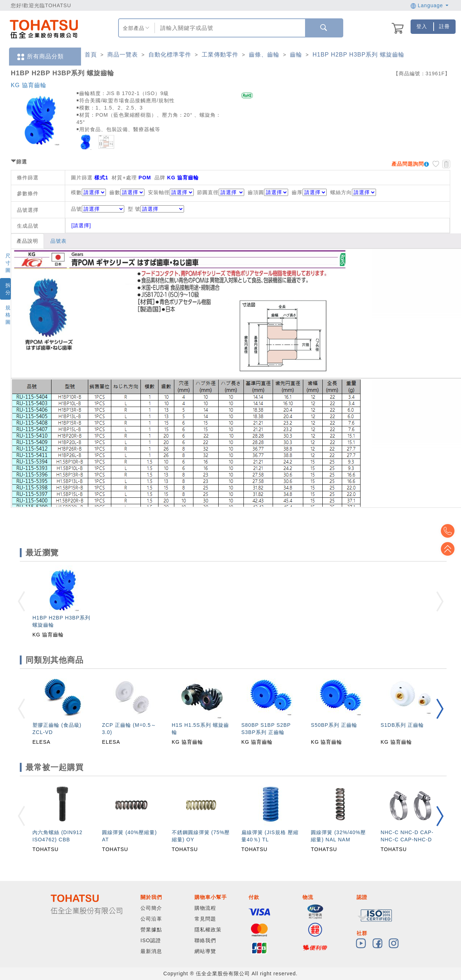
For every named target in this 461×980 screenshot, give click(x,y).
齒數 (115, 192)
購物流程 (205, 908)
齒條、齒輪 (264, 55)
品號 (98, 209)
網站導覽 (205, 951)
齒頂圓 (256, 192)
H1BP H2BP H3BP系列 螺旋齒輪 (359, 55)
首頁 (91, 55)
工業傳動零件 (220, 55)
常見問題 (205, 919)
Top (450, 549)
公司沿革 (151, 919)
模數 (76, 192)
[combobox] (229, 28)
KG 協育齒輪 (29, 85)
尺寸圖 (8, 263)
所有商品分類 (40, 57)
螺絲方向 (341, 192)
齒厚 (297, 192)
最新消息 (151, 951)
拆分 (8, 289)
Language (429, 5)
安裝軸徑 (159, 192)
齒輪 (296, 55)
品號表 (59, 241)
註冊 (444, 26)
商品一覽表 (123, 55)
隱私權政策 (208, 930)
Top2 (450, 531)
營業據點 (151, 930)
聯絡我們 (205, 940)
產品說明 (27, 241)
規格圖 (8, 315)
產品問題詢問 (408, 164)
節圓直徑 (208, 192)
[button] (440, 709)
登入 (422, 26)
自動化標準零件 (170, 55)
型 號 (156, 209)
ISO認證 (151, 940)
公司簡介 (151, 908)
